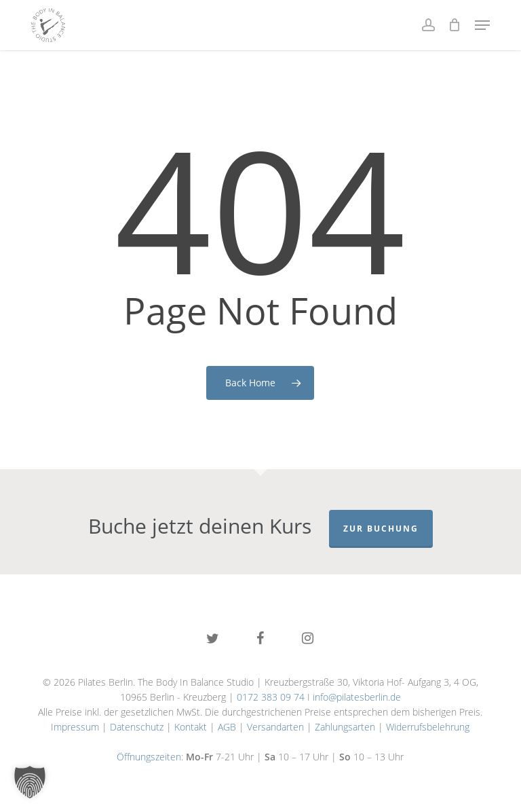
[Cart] (455, 25)
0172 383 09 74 (271, 697)
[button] (482, 25)
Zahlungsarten (345, 727)
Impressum (75, 727)
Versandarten (275, 727)
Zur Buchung (381, 529)
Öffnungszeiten (149, 757)
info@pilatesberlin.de (357, 697)
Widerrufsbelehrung (428, 727)
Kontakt (191, 727)
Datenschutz (137, 727)
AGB (227, 727)
